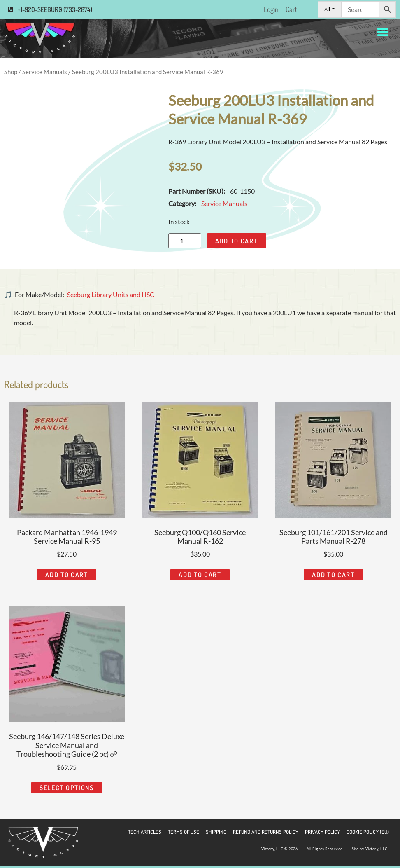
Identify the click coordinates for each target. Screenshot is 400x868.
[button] (383, 32)
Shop (11, 72)
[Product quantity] (185, 241)
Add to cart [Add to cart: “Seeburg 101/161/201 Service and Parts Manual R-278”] (333, 575)
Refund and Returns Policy (266, 832)
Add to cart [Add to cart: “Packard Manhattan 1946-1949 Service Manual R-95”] (67, 575)
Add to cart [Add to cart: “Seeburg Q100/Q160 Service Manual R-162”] (200, 575)
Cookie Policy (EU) (368, 832)
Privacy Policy (322, 832)
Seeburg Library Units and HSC (111, 294)
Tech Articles (145, 832)
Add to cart (237, 241)
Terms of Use (184, 832)
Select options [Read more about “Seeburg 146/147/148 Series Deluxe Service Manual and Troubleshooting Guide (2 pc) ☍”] (67, 788)
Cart (291, 9)
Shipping (216, 832)
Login (271, 9)
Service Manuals (45, 72)
